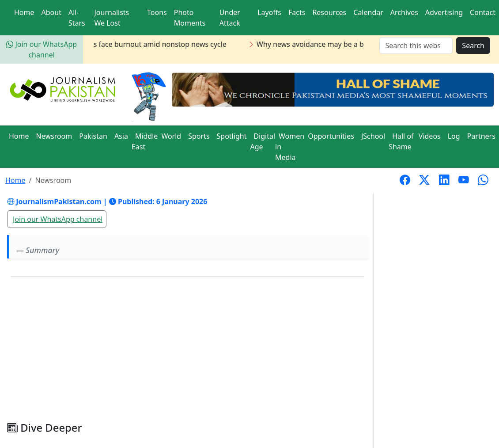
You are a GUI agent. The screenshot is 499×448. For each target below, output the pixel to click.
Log (454, 136)
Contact (483, 12)
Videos (430, 136)
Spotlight (232, 136)
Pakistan (93, 136)
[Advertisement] (187, 353)
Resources (329, 12)
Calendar (368, 12)
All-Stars (77, 18)
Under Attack (230, 18)
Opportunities (331, 136)
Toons (157, 12)
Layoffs (269, 12)
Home (24, 12)
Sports (199, 136)
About (51, 12)
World (171, 136)
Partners (481, 136)
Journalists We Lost (112, 18)
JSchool (373, 136)
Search (473, 46)
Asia (121, 136)
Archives (404, 12)
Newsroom (54, 136)
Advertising (444, 12)
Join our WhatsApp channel (58, 219)
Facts (297, 12)
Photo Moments (190, 18)
